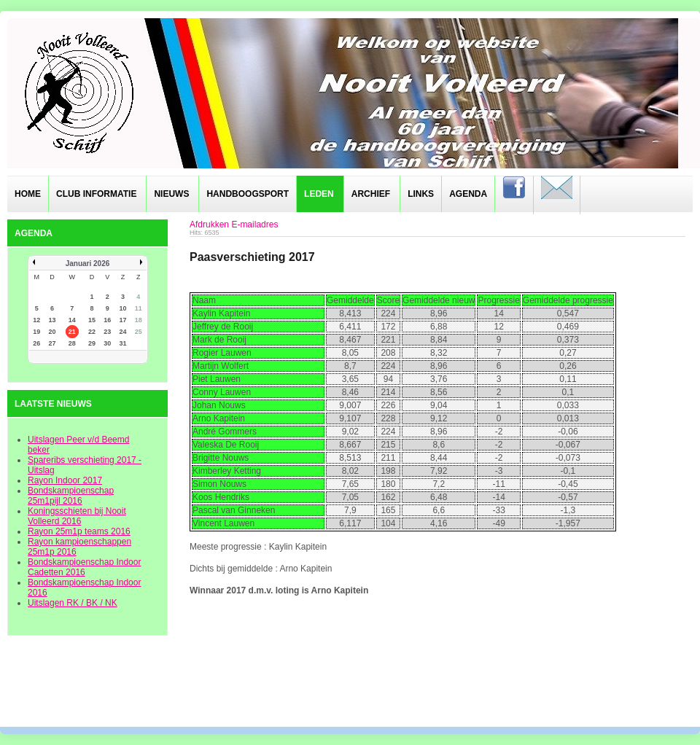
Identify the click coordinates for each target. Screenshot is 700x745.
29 (92, 343)
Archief (371, 194)
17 (123, 320)
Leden (319, 194)
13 (52, 320)
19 (36, 332)
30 (107, 343)
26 (36, 343)
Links (421, 194)
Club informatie (96, 194)
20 (52, 332)
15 (92, 320)
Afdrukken (209, 225)
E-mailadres (254, 225)
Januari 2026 (88, 264)
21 (72, 332)
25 (139, 332)
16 (107, 320)
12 (36, 320)
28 (72, 343)
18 (139, 320)
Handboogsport (248, 194)
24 (123, 332)
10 (123, 308)
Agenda (468, 194)
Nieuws (171, 194)
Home (28, 194)
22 (92, 332)
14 (72, 320)
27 (52, 343)
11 (139, 308)
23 (107, 332)
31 (123, 343)
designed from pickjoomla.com (350, 688)
